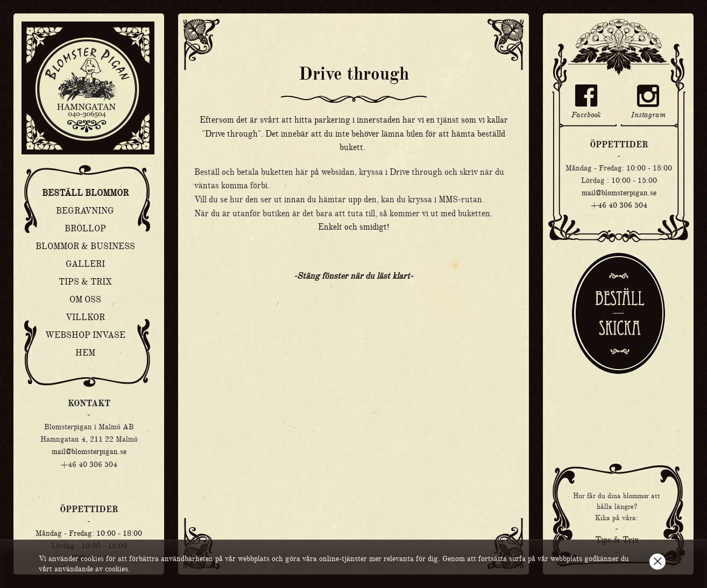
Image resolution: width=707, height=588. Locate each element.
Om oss (85, 300)
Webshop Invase (85, 335)
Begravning (85, 211)
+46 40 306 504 (619, 205)
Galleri (85, 264)
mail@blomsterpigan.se (89, 451)
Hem (85, 353)
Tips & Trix (85, 282)
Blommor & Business (85, 246)
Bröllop (85, 229)
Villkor (85, 317)
